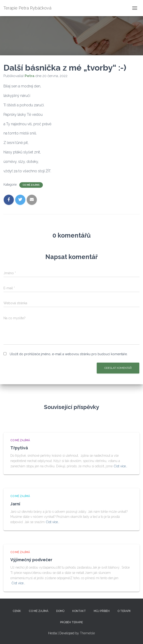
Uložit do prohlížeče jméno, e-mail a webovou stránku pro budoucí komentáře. (69, 354)
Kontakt (79, 611)
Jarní (15, 504)
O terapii (124, 611)
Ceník (17, 611)
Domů (60, 611)
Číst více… (121, 466)
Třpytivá (19, 448)
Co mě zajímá (31, 185)
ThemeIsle (87, 633)
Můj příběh (102, 611)
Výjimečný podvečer (31, 560)
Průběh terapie (71, 622)
